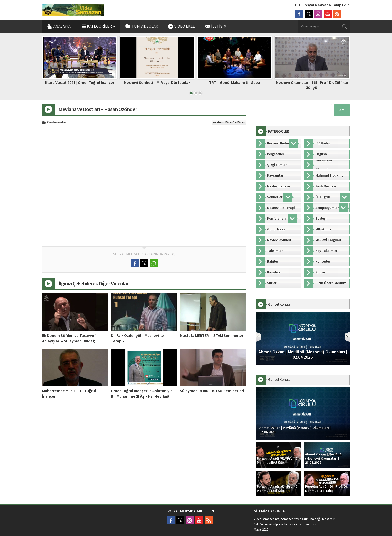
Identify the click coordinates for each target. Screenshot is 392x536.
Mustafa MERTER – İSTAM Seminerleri (212, 336)
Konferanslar (57, 123)
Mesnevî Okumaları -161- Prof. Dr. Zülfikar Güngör (312, 85)
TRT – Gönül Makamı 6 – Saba (235, 83)
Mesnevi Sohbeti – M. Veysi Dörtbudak (157, 83)
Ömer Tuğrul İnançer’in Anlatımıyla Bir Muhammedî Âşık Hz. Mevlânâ (142, 394)
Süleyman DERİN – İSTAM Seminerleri (212, 391)
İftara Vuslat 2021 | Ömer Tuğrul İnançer (80, 83)
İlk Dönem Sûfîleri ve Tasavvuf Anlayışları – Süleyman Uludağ (69, 338)
